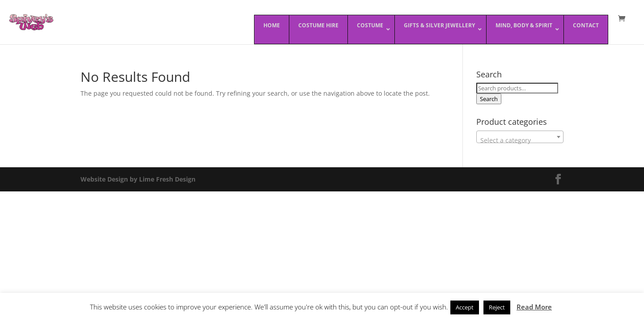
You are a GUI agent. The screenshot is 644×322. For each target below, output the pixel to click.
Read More (534, 307)
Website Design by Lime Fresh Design (138, 179)
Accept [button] (465, 307)
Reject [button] (497, 307)
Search (489, 99)
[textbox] (520, 140)
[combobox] (520, 137)
